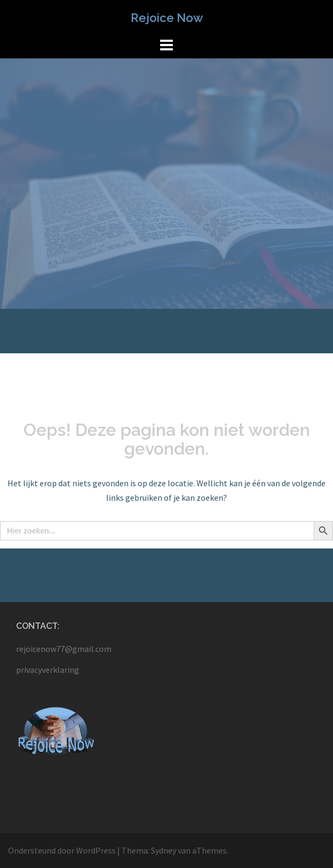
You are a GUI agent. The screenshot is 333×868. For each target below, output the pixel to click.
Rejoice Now (167, 18)
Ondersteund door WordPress (62, 850)
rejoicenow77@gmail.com (64, 649)
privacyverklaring (48, 670)
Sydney (164, 850)
